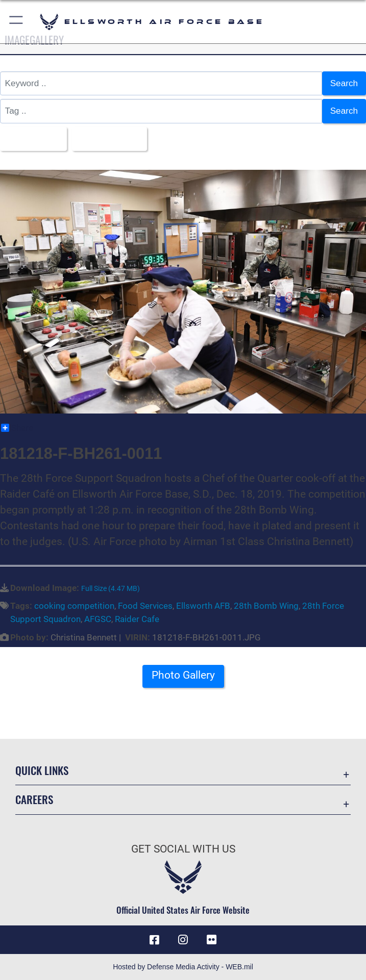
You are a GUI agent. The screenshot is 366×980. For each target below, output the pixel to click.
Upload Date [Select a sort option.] (106, 139)
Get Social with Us (183, 849)
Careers (34, 799)
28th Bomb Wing (266, 606)
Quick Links (42, 770)
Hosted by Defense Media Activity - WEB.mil (183, 967)
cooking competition (74, 606)
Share (17, 428)
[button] (17, 22)
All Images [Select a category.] (30, 139)
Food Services (145, 606)
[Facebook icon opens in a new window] (155, 940)
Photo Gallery (183, 675)
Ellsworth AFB (203, 606)
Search (344, 83)
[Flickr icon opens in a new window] (211, 940)
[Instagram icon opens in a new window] (183, 940)
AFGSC (98, 619)
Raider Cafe (137, 619)
